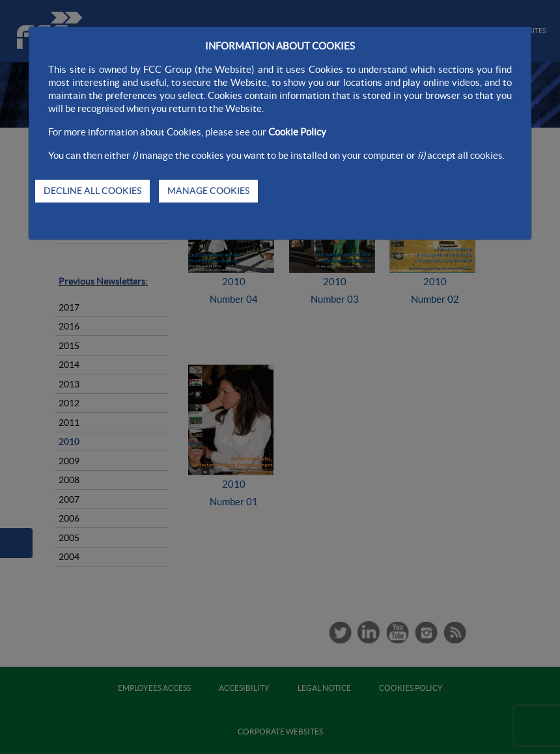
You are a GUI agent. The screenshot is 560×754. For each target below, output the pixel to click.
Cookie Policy (297, 132)
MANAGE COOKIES (208, 191)
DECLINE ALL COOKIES (92, 191)
